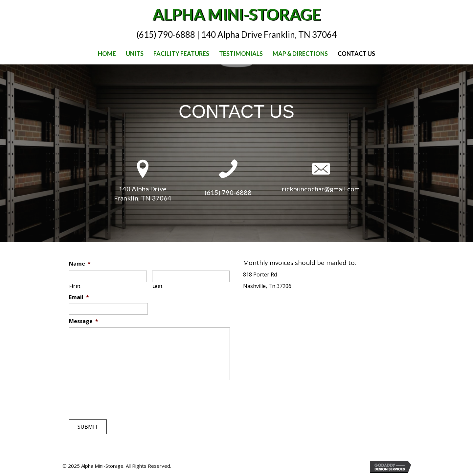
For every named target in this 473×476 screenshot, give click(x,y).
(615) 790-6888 (228, 192)
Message (84, 321)
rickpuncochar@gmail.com (321, 189)
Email (79, 297)
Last (158, 286)
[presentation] (119, 396)
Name (80, 264)
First (75, 286)
